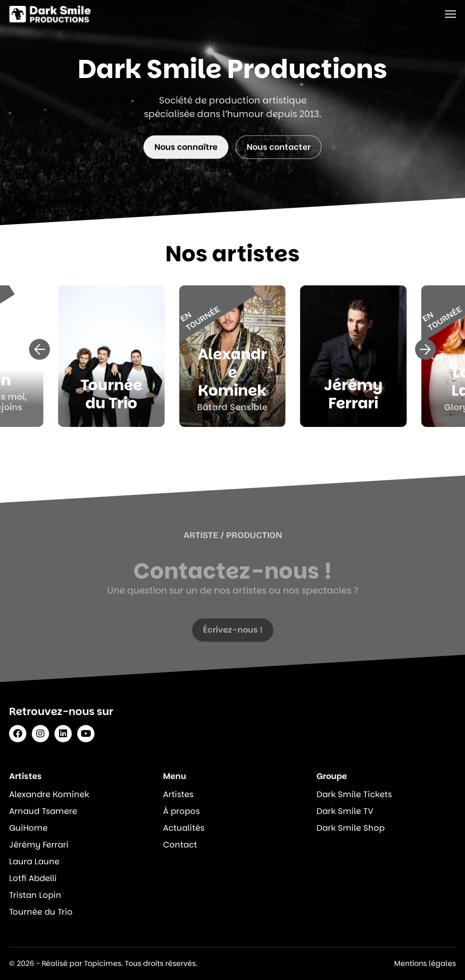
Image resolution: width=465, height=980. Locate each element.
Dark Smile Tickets (354, 794)
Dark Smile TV (345, 811)
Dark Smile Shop (351, 828)
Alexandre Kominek (49, 794)
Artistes (178, 794)
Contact (180, 845)
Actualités (184, 828)
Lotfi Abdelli (33, 878)
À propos (181, 811)
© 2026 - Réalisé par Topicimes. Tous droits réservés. (103, 963)
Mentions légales (425, 963)
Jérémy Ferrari (39, 845)
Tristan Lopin (35, 895)
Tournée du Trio (41, 912)
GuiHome (28, 828)
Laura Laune (34, 861)
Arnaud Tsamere (43, 811)
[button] (40, 349)
